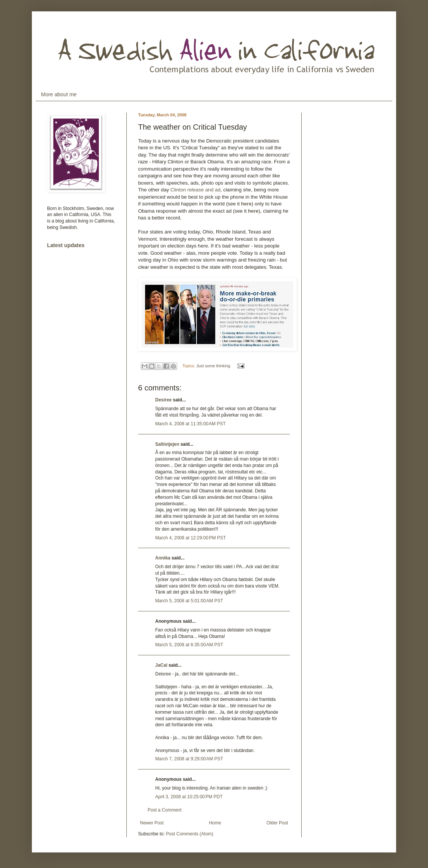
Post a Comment (164, 810)
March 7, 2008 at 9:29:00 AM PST (189, 759)
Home (215, 823)
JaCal (161, 665)
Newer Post (152, 823)
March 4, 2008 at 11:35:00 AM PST (190, 424)
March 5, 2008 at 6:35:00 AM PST (189, 645)
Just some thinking (213, 366)
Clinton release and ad (195, 190)
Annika (163, 558)
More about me (59, 94)
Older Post (277, 823)
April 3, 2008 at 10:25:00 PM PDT (189, 797)
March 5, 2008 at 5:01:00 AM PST (189, 601)
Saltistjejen (167, 444)
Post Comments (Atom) (190, 834)
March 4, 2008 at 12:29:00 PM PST (190, 538)
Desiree (163, 400)
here (246, 204)
